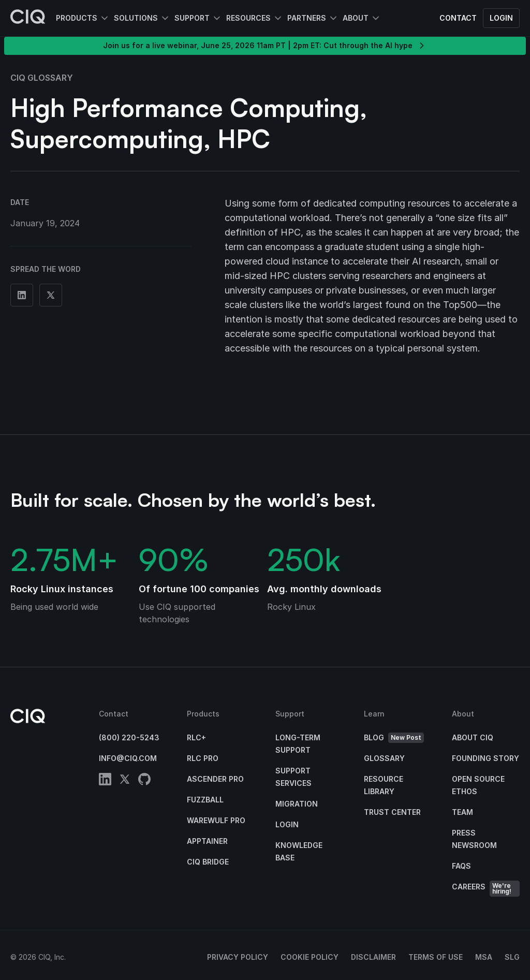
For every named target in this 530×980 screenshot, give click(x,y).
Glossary (384, 758)
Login (501, 18)
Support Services (293, 777)
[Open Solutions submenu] (164, 18)
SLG (512, 957)
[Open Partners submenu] (332, 18)
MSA (484, 957)
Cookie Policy (310, 957)
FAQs (461, 866)
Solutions (136, 18)
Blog (394, 738)
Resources (248, 18)
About (356, 18)
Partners (307, 18)
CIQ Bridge (208, 862)
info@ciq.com (128, 758)
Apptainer (207, 841)
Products (77, 18)
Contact (458, 18)
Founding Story (485, 758)
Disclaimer (373, 957)
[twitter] (125, 781)
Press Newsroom (474, 839)
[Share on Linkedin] (22, 295)
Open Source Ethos (478, 785)
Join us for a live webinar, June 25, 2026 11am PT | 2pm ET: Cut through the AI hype (265, 46)
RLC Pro (203, 758)
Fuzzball (205, 800)
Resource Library (384, 785)
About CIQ (473, 737)
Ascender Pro (215, 779)
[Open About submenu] (375, 18)
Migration (297, 804)
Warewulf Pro (216, 820)
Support (192, 18)
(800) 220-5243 (129, 737)
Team (462, 812)
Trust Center (392, 812)
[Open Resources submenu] (277, 18)
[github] (144, 781)
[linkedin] (105, 781)
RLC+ (196, 737)
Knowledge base (299, 851)
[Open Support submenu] (216, 18)
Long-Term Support (298, 744)
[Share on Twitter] (51, 295)
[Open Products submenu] (104, 18)
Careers (486, 889)
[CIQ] (28, 18)
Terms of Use (436, 957)
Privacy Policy (238, 957)
